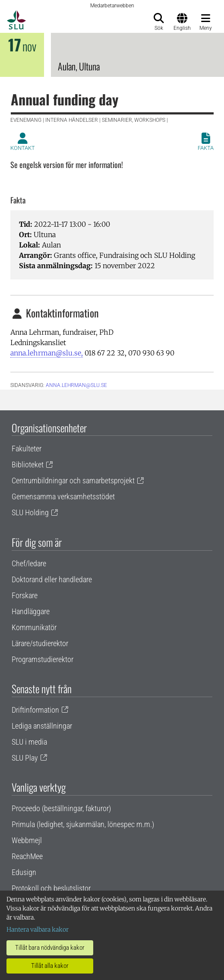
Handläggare (31, 611)
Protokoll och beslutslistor (51, 888)
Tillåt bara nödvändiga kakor (50, 948)
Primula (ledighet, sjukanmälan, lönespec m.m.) (83, 824)
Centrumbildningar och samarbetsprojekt (73, 480)
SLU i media (29, 742)
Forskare (25, 595)
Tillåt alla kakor (50, 966)
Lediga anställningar (42, 726)
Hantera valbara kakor (38, 929)
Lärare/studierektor (40, 643)
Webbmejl (27, 840)
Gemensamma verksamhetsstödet (63, 496)
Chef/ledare (29, 563)
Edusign (24, 872)
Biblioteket (28, 465)
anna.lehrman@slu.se (76, 385)
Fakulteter (27, 449)
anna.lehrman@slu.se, (47, 353)
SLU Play (25, 758)
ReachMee (27, 856)
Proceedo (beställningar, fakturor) (61, 808)
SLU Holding (30, 512)
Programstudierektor (43, 659)
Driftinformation (35, 710)
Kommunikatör (34, 627)
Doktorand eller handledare (52, 579)
